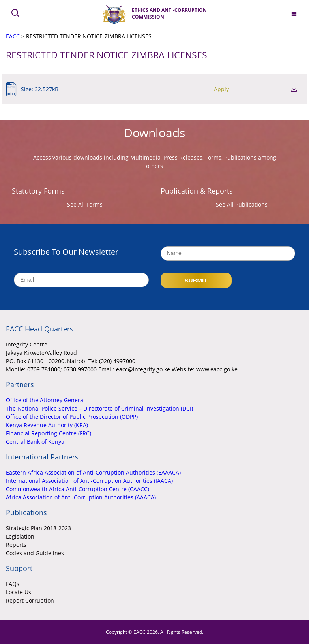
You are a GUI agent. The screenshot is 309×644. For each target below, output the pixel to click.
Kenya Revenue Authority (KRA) (47, 425)
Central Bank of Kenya (35, 442)
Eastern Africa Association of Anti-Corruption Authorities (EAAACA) (93, 472)
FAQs (13, 584)
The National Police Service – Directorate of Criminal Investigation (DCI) (99, 408)
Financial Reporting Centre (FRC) (49, 433)
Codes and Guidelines (35, 553)
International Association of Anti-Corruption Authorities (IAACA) (89, 481)
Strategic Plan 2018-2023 (38, 528)
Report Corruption (30, 600)
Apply (251, 89)
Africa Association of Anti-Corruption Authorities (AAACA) (81, 497)
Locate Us (19, 592)
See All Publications (242, 204)
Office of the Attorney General (45, 400)
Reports (16, 545)
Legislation (20, 536)
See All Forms (85, 204)
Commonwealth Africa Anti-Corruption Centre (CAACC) (78, 489)
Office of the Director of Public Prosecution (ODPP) (72, 417)
